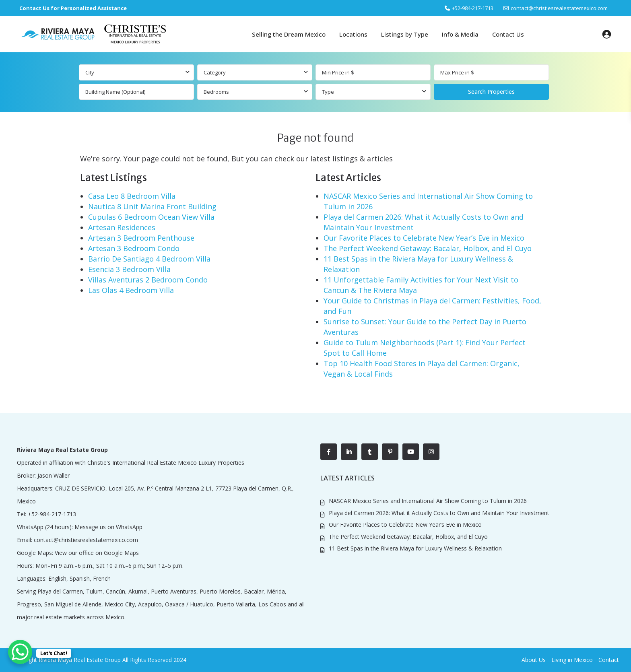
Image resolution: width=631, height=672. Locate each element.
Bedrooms (216, 92)
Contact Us (508, 34)
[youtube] (411, 452)
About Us (534, 660)
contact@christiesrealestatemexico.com (559, 8)
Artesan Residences (122, 227)
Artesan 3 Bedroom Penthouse (141, 238)
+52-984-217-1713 (52, 514)
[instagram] (431, 452)
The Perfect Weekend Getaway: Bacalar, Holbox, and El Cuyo (428, 248)
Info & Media (460, 34)
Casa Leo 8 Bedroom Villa (132, 196)
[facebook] (329, 452)
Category (215, 72)
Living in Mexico (572, 660)
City (90, 72)
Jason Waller (54, 475)
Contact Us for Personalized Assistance (73, 8)
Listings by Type (405, 34)
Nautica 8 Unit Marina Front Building (152, 206)
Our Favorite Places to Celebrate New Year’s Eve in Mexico (424, 238)
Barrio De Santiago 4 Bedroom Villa (149, 259)
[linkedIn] (349, 452)
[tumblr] (370, 452)
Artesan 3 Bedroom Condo (134, 248)
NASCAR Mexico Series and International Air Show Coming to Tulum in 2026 (428, 501)
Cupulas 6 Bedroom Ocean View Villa (151, 217)
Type (328, 92)
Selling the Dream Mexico (289, 34)
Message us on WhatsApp (108, 527)
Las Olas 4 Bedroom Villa (131, 290)
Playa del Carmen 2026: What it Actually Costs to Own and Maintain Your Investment (439, 513)
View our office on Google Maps (97, 553)
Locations (353, 34)
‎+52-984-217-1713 (473, 8)
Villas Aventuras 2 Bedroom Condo (148, 280)
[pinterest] (390, 452)
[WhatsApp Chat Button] (20, 652)
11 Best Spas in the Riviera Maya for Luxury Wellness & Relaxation (415, 548)
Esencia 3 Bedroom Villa (129, 269)
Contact (609, 660)
